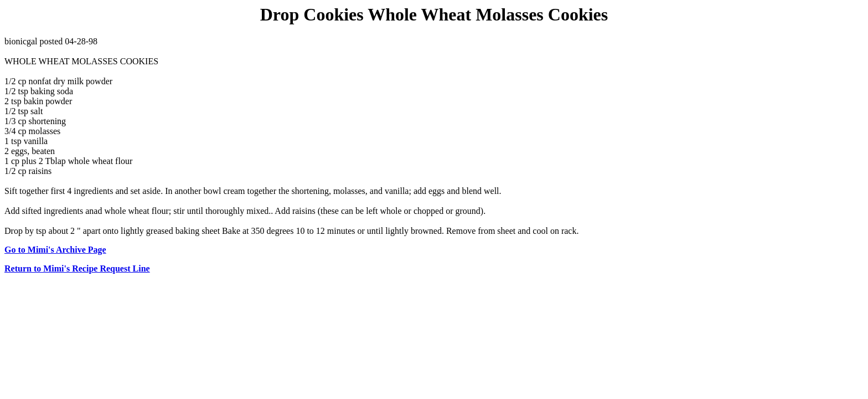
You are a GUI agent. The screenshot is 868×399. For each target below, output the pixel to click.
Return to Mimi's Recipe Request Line (77, 268)
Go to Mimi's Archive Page (55, 250)
